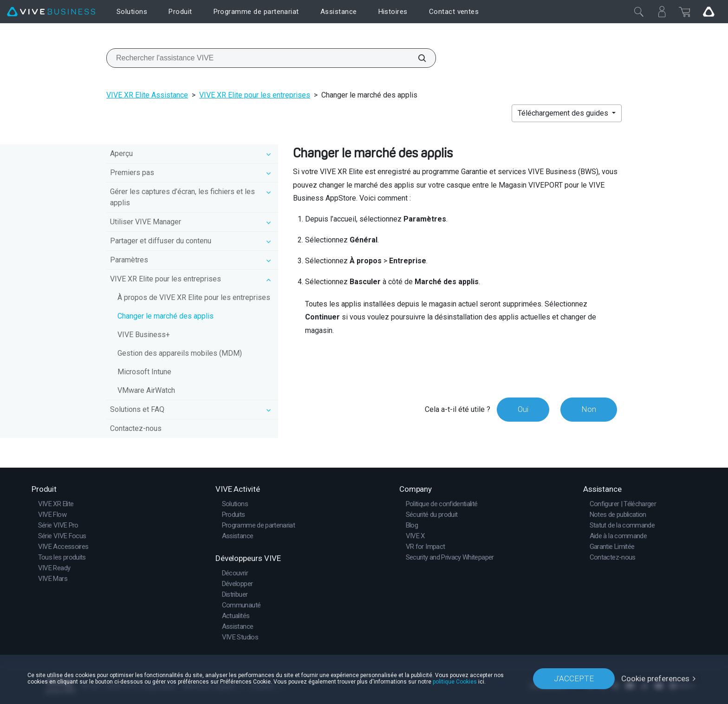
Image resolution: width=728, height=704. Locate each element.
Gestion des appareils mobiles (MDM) (180, 353)
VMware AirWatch (146, 390)
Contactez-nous (136, 428)
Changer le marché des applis (166, 316)
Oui (523, 409)
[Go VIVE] (708, 12)
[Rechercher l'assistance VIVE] (417, 58)
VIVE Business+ (144, 335)
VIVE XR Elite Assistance (147, 95)
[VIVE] (51, 12)
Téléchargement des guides (564, 113)
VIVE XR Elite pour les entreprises (255, 95)
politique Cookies (455, 682)
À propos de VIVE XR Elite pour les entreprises (194, 297)
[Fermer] (639, 12)
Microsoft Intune (144, 372)
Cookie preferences (655, 678)
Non (589, 409)
